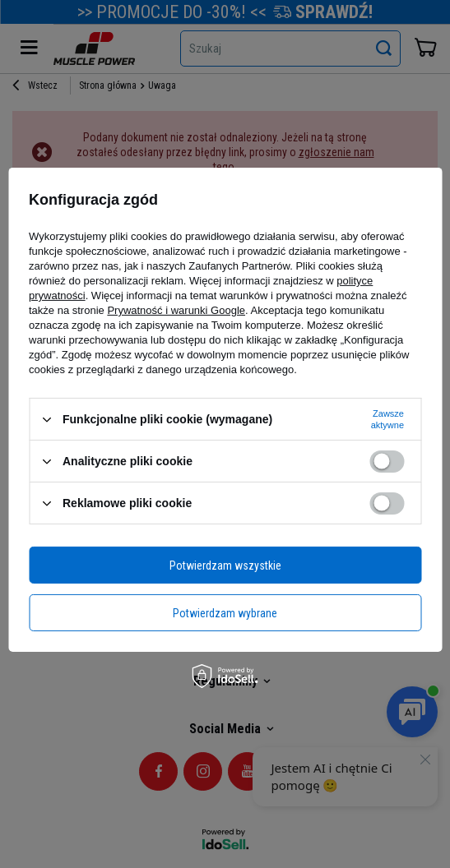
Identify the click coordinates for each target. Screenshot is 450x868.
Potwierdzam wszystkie (225, 565)
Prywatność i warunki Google (176, 310)
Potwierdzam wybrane (225, 612)
